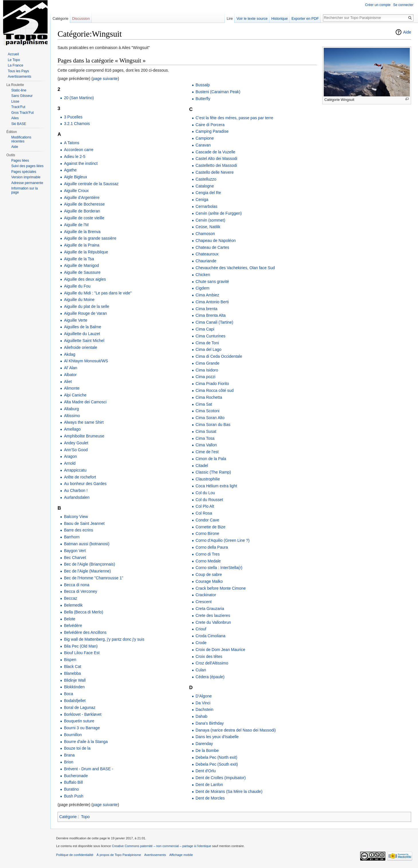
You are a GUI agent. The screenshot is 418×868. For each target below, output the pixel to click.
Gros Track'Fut (22, 113)
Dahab (201, 716)
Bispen (70, 660)
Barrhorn (72, 537)
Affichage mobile (181, 855)
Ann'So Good (76, 450)
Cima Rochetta (209, 397)
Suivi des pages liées (27, 166)
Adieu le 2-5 (75, 157)
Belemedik (73, 605)
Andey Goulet (76, 443)
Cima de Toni (207, 343)
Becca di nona (77, 585)
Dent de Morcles (210, 798)
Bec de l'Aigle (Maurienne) (87, 571)
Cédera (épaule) (210, 677)
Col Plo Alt (205, 506)
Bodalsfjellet (75, 701)
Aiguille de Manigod (81, 265)
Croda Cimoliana (210, 636)
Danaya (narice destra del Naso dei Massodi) (236, 730)
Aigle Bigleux (75, 177)
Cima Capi (205, 329)
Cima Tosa (205, 438)
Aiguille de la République (86, 252)
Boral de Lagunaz (80, 707)
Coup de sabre (209, 574)
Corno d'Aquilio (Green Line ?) (223, 540)
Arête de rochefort (80, 477)
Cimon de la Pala (211, 459)
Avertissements (19, 77)
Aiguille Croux (76, 191)
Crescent (204, 602)
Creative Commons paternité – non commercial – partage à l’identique (162, 846)
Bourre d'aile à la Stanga (86, 742)
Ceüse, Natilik (208, 227)
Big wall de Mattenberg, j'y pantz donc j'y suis (104, 639)
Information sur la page (24, 190)
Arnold (70, 463)
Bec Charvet (75, 558)
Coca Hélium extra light (216, 486)
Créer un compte (378, 5)
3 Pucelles (73, 117)
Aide (407, 32)
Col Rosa (204, 513)
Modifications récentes (21, 139)
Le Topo (14, 60)
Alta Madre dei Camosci (85, 402)
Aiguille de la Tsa (79, 259)
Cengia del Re (208, 193)
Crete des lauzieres (213, 615)
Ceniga (202, 200)
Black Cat (72, 666)
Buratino (71, 789)
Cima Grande (207, 363)
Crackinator (206, 595)
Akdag (70, 354)
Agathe (70, 170)
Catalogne (205, 186)
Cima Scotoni (207, 411)
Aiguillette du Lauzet (82, 334)
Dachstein (204, 709)
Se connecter (403, 5)
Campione (205, 138)
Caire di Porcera (210, 125)
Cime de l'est (207, 452)
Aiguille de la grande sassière (90, 238)
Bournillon (73, 735)
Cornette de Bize (210, 527)
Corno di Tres (208, 554)
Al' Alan (70, 368)
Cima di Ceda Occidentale (219, 356)
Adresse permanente (27, 183)
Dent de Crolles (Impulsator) (221, 778)
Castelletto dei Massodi (216, 165)
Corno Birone (207, 533)
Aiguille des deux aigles (85, 279)
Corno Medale (208, 561)
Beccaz (70, 598)
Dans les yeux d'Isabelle (217, 737)
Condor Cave (207, 520)
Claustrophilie (208, 479)
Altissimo (72, 416)
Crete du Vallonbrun (213, 622)
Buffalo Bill (73, 782)
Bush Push (74, 796)
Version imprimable (26, 177)
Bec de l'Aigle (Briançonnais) (89, 564)
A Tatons (71, 143)
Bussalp (203, 85)
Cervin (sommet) (210, 220)
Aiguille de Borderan (82, 211)
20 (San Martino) (79, 98)
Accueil (13, 54)
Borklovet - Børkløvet (83, 714)
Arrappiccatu (75, 470)
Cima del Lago (208, 349)
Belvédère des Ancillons (85, 632)
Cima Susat (206, 431)
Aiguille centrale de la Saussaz (91, 184)
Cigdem (202, 288)
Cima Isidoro (207, 370)
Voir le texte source (252, 18)
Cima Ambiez (207, 295)
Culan (201, 670)
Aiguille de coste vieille (84, 218)
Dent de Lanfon (209, 785)
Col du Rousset (209, 500)
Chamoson (205, 234)
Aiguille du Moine (79, 300)
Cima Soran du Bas (213, 425)
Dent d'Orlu (206, 771)
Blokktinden (74, 687)
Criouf (201, 629)
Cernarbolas (206, 206)
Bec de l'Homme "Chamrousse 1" (93, 578)
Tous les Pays (18, 71)
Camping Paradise (212, 131)
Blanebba (72, 673)
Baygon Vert (75, 551)
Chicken (203, 275)
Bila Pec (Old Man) (81, 646)
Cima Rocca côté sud (215, 390)
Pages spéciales (24, 172)
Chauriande (206, 261)
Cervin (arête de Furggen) (219, 213)
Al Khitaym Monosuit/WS (86, 361)
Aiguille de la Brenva (82, 232)
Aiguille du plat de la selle (86, 306)
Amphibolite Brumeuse (84, 436)
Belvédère (73, 625)
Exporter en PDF (305, 18)
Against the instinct (81, 163)
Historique (280, 18)
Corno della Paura (212, 547)
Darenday (204, 744)
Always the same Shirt (84, 422)
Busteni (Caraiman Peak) (218, 92)
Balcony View (76, 517)
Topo (85, 817)
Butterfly (203, 99)
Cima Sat (204, 404)
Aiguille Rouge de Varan (85, 313)
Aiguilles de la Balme (82, 327)
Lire (230, 18)
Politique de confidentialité (75, 855)
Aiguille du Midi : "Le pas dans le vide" (98, 293)
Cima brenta (206, 309)
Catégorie (68, 817)
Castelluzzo (206, 179)
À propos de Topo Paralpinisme (119, 855)
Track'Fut (18, 107)
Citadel (202, 466)
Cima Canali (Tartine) (214, 322)
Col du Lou (205, 493)
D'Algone (204, 696)
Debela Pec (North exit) (216, 757)
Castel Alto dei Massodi (216, 159)
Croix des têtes (209, 656)
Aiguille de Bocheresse (84, 204)
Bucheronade (76, 776)
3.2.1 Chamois (77, 124)
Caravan (203, 145)
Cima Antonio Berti (212, 302)
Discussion (81, 18)
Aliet (68, 382)
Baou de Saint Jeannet (84, 523)
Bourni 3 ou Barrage (82, 728)
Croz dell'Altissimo (212, 663)
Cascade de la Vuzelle (215, 152)
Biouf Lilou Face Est (82, 653)
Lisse (15, 101)
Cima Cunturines (210, 336)
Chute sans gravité (212, 281)
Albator (70, 375)
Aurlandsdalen (77, 497)
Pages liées (20, 161)
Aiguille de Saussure (82, 272)
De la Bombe (207, 750)
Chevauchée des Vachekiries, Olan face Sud (235, 268)
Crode (201, 643)
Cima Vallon (206, 445)
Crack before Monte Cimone (221, 588)
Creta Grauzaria (210, 609)
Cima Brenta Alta (211, 315)
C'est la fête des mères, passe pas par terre (234, 118)
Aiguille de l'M (76, 225)
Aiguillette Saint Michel (84, 341)
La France (15, 65)
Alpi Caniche (75, 395)
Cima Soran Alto (210, 418)
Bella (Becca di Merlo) (83, 612)
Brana (69, 755)
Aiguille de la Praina (82, 245)
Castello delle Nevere (215, 172)
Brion (69, 762)
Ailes (15, 118)
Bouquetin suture (79, 721)
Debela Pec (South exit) (217, 764)
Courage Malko (209, 581)
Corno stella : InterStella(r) (219, 568)
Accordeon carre (79, 150)
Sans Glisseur (22, 96)
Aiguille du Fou (77, 286)
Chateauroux (207, 254)
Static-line (19, 90)
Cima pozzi (205, 377)
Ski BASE (19, 124)
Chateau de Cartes (212, 247)
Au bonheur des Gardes (85, 484)
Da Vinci (203, 703)
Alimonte (72, 388)
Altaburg (71, 409)
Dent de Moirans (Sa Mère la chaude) (229, 791)
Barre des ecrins (78, 530)
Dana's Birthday (210, 723)
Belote (70, 619)
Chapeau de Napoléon (216, 241)
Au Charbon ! (76, 490)
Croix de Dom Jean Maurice (220, 650)
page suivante (105, 79)
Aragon (70, 456)
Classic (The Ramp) (213, 472)
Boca (68, 694)
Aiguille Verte (76, 320)
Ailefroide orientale (80, 347)
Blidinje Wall (75, 680)
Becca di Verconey (80, 591)
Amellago (72, 429)
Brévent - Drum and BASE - (88, 769)
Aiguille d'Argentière (82, 198)
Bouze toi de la (77, 748)
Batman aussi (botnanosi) (87, 544)
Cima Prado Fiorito (212, 384)
